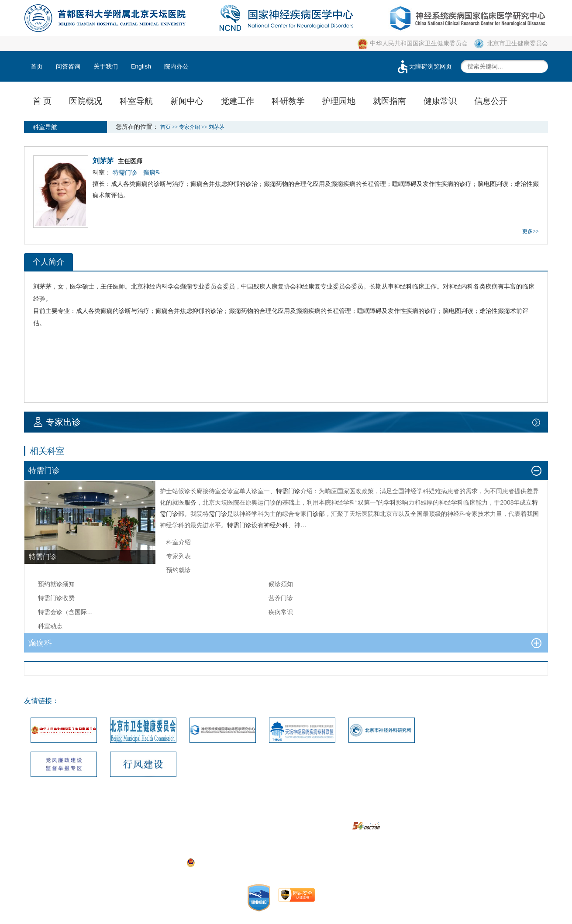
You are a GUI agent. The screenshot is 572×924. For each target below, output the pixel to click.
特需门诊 (288, 491)
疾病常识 (281, 612)
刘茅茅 (42, 286)
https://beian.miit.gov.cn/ (353, 862)
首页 (37, 66)
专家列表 (179, 556)
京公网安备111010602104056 (232, 862)
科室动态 (50, 626)
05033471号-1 (216, 850)
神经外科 (276, 525)
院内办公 (176, 66)
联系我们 (199, 813)
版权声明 (303, 813)
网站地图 (234, 813)
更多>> (531, 231)
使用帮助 (338, 813)
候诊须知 (281, 584)
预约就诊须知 (56, 584)
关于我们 (106, 66)
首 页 (42, 101)
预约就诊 (179, 570)
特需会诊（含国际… (65, 612)
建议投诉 (269, 813)
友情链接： (41, 701)
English (141, 66)
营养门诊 (281, 598)
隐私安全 (373, 813)
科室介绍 (179, 542)
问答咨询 (68, 66)
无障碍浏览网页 (424, 66)
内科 (162, 286)
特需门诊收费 (56, 598)
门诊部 (316, 514)
